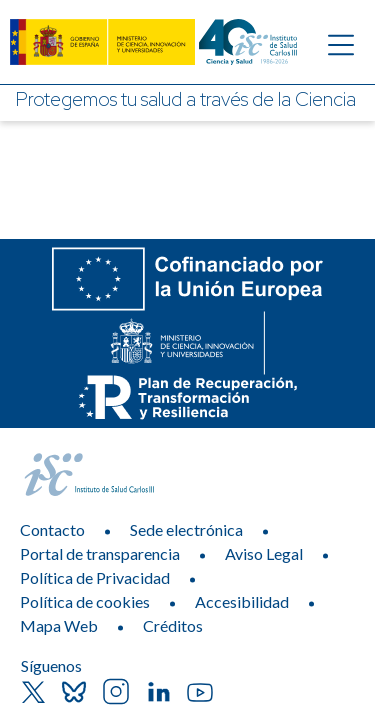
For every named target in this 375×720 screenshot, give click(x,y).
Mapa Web (59, 625)
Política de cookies (85, 601)
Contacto (52, 529)
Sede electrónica (186, 529)
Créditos (173, 625)
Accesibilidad (242, 601)
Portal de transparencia (100, 553)
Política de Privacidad (95, 577)
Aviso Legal (264, 553)
